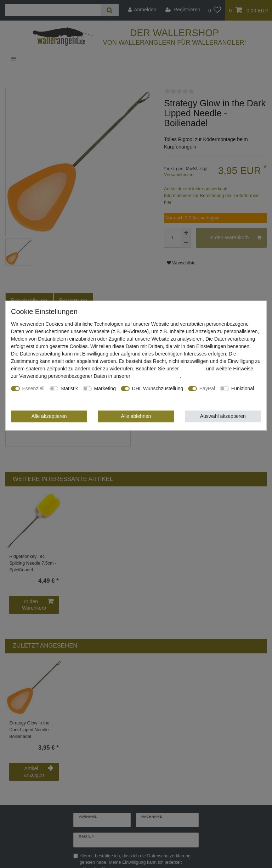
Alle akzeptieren (49, 416)
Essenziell (33, 388)
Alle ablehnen (136, 416)
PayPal (207, 388)
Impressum (192, 369)
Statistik (69, 388)
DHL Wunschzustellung (158, 388)
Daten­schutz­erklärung (156, 376)
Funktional (243, 388)
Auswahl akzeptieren (223, 416)
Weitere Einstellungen (35, 396)
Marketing (105, 388)
